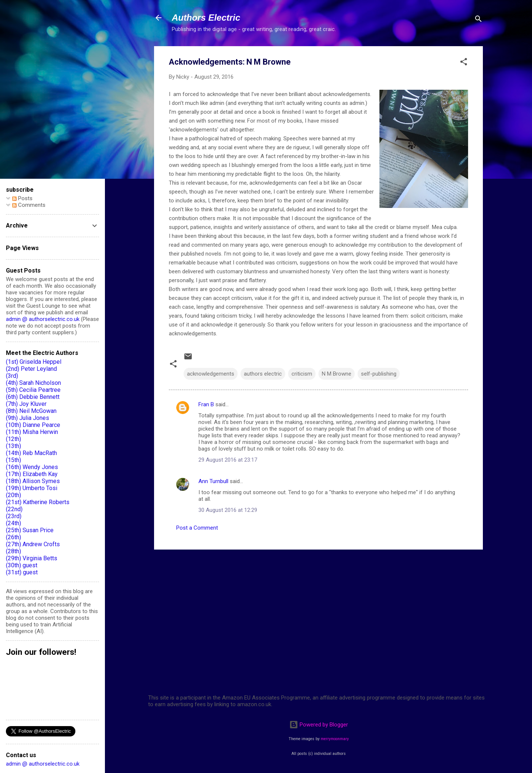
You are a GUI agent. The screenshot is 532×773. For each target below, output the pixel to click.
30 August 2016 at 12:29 (228, 510)
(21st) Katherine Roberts (38, 502)
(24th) (13, 523)
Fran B (206, 404)
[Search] (478, 20)
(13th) (13, 446)
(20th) (13, 495)
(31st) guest (22, 572)
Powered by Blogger (319, 725)
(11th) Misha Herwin (32, 432)
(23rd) (14, 516)
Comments (29, 205)
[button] (464, 63)
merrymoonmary (335, 739)
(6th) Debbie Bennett (33, 397)
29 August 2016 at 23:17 (228, 460)
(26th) (13, 537)
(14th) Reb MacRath (31, 453)
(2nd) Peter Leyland (31, 369)
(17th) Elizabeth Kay (32, 474)
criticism (302, 374)
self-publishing (379, 374)
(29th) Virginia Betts (32, 558)
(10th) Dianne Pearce (33, 425)
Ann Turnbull (213, 481)
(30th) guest (22, 565)
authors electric (263, 374)
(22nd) (14, 509)
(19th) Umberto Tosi (32, 488)
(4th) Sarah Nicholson (33, 383)
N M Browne (337, 374)
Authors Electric (206, 18)
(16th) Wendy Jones (32, 467)
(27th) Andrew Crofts (33, 544)
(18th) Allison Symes (33, 481)
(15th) (13, 460)
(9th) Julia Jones (28, 418)
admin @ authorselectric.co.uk (43, 319)
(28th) (13, 551)
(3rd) (12, 376)
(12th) (13, 439)
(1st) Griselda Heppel (34, 362)
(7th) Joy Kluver (26, 404)
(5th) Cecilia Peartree (33, 390)
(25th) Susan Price (30, 530)
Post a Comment (197, 528)
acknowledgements (211, 374)
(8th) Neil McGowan (31, 411)
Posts (22, 198)
